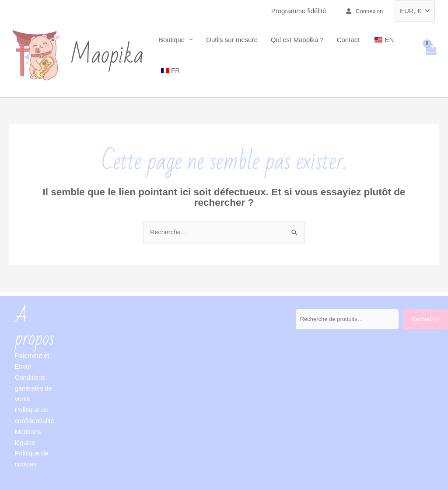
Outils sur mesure (232, 40)
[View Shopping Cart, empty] (431, 55)
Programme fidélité (299, 11)
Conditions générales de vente (34, 388)
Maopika (107, 55)
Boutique (172, 40)
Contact (348, 40)
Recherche (425, 319)
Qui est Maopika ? (297, 40)
